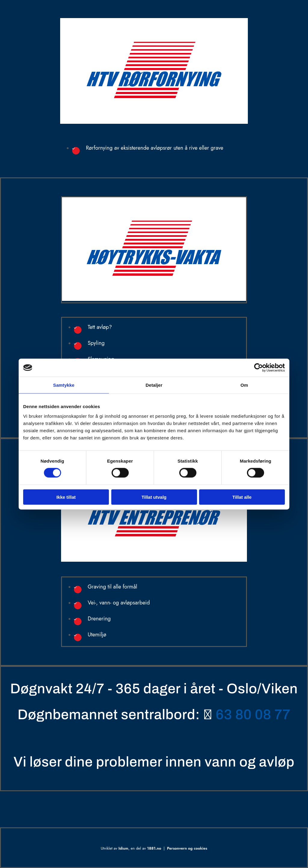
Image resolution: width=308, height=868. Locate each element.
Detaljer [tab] (154, 385)
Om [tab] (244, 385)
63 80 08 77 (253, 715)
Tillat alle (242, 497)
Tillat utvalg (154, 497)
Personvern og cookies (187, 848)
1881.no (154, 848)
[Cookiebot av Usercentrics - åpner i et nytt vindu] (259, 368)
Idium (123, 848)
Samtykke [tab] (64, 385)
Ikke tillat (66, 497)
